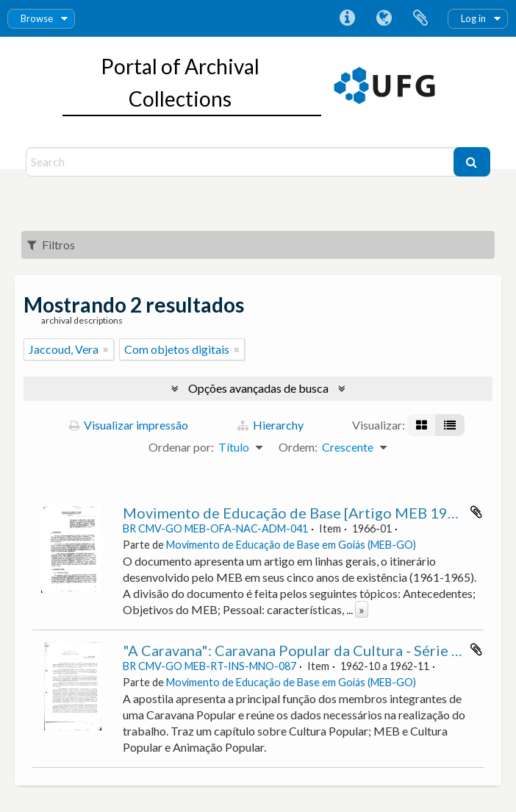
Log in (473, 18)
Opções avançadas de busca (258, 388)
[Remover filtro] (106, 349)
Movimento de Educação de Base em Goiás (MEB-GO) (291, 545)
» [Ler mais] (362, 609)
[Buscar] (472, 162)
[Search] (241, 162)
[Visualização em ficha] (422, 425)
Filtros (51, 245)
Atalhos (347, 18)
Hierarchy (270, 425)
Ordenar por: (181, 447)
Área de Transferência (420, 18)
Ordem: (298, 447)
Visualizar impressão (129, 425)
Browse (37, 18)
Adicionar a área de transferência (476, 512)
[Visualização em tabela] (450, 425)
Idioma (384, 18)
